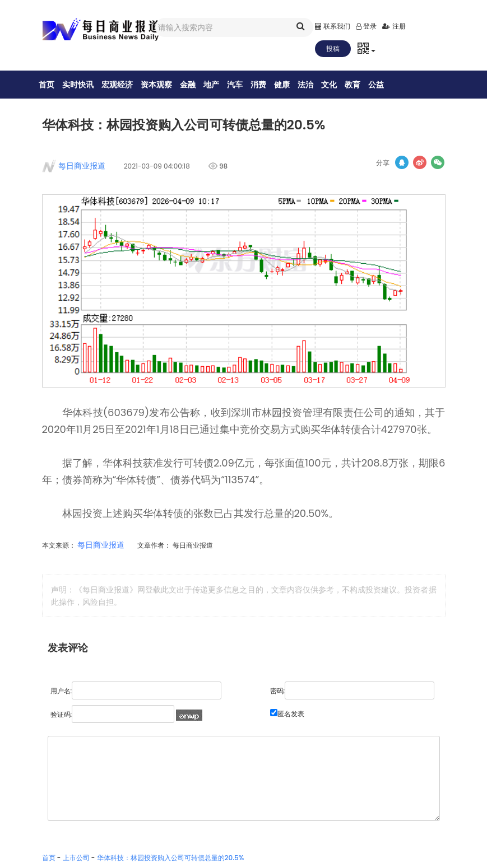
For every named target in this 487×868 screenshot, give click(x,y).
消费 (266, 85)
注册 (394, 26)
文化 (336, 85)
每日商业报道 (78, 169)
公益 (383, 85)
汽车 (242, 85)
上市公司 (76, 860)
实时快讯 (85, 85)
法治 (313, 85)
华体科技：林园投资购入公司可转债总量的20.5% (171, 860)
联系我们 (333, 26)
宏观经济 (124, 85)
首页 (54, 85)
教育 (360, 85)
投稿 (333, 48)
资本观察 (164, 85)
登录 (366, 26)
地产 (219, 85)
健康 (289, 85)
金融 (195, 85)
